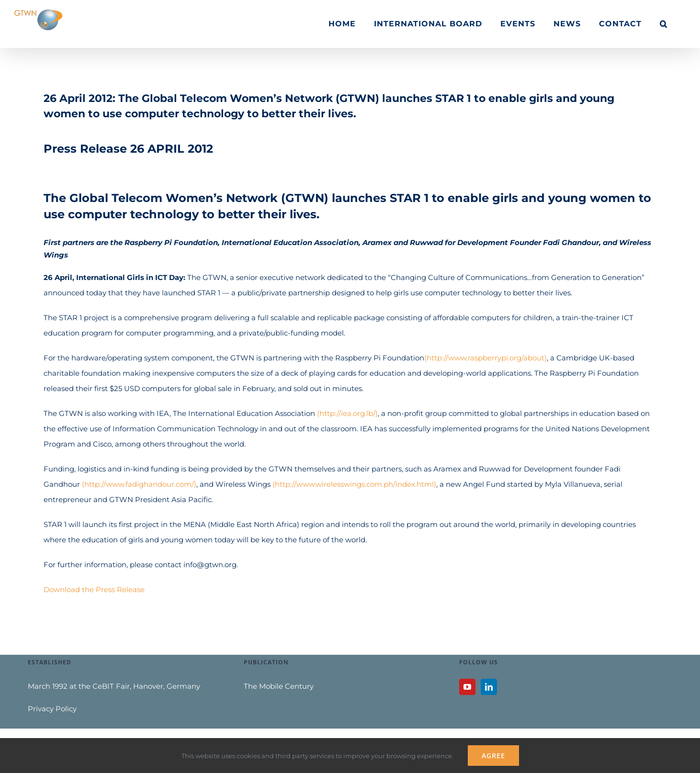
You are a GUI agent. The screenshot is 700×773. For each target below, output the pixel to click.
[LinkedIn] (489, 687)
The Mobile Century (279, 686)
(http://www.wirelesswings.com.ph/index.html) (354, 484)
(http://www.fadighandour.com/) (139, 484)
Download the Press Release (94, 589)
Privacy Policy (52, 709)
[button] (664, 24)
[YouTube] (467, 687)
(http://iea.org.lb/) (347, 413)
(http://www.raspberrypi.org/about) (485, 358)
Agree (493, 756)
